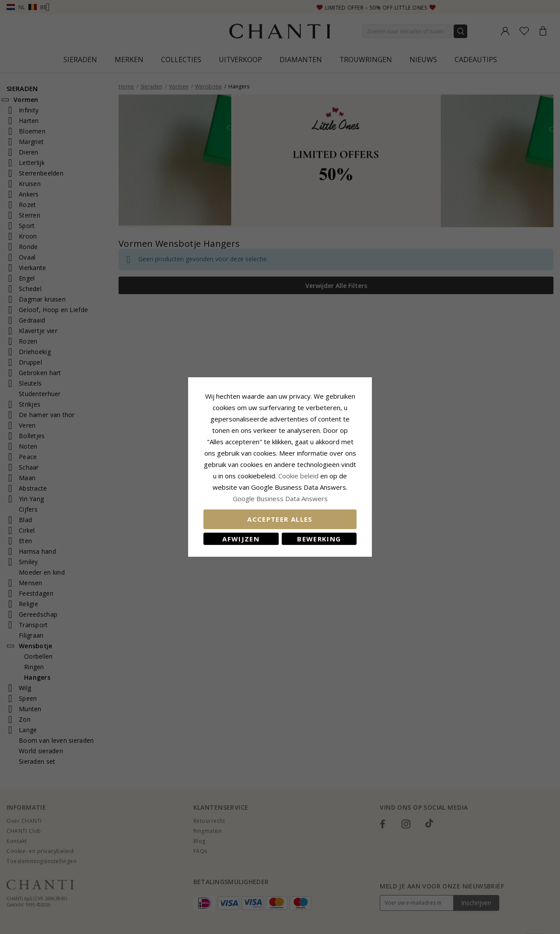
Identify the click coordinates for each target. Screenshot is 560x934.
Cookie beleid (299, 476)
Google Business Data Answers (280, 499)
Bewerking (319, 539)
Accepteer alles (280, 519)
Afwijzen (241, 539)
